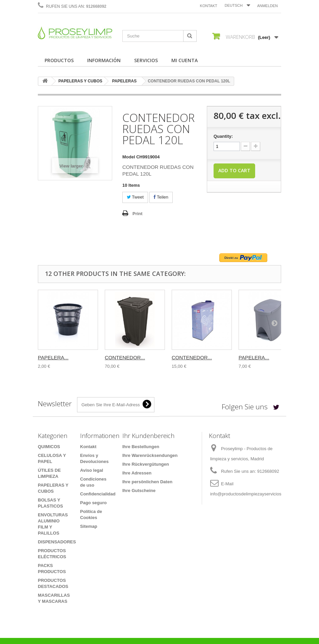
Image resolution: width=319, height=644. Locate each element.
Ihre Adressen (137, 473)
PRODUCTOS (59, 60)
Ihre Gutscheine (139, 491)
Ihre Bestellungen (141, 447)
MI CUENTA (185, 60)
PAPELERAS (124, 81)
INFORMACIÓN (104, 60)
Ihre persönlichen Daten (147, 482)
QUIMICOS (49, 447)
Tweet (135, 197)
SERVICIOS (146, 60)
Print (138, 214)
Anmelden (267, 6)
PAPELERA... (53, 357)
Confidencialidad (98, 494)
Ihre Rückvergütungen (146, 464)
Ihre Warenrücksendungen (150, 455)
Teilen (161, 197)
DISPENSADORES (57, 542)
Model (129, 157)
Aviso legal (92, 470)
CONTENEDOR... (125, 357)
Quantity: (223, 136)
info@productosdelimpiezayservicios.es (249, 494)
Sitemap (89, 526)
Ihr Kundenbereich (148, 436)
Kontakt (209, 6)
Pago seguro (93, 503)
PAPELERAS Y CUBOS (80, 81)
